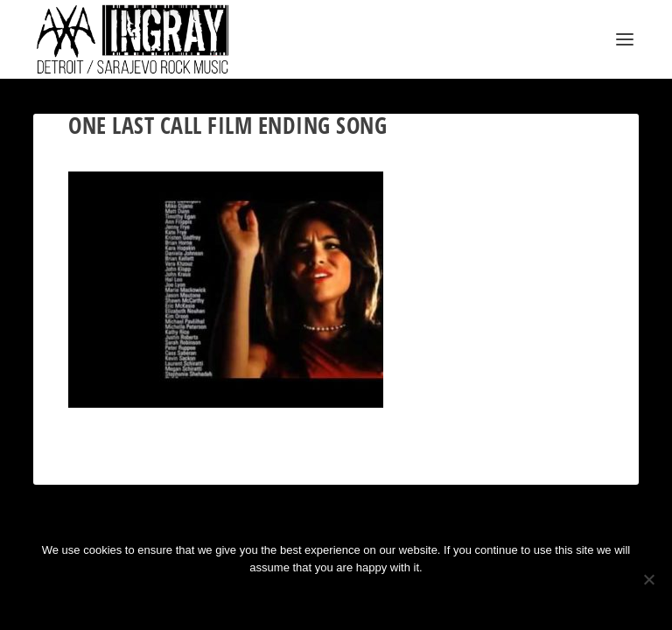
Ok (274, 597)
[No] (648, 579)
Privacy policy (359, 597)
